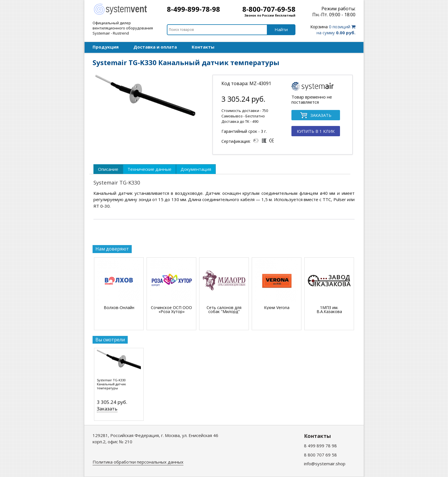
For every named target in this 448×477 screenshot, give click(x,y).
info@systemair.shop (325, 464)
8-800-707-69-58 (269, 9)
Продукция (106, 47)
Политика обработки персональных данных (138, 462)
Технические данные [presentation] (149, 169)
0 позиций (333, 30)
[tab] (108, 169)
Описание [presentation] (108, 169)
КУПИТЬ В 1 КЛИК (316, 131)
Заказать (107, 409)
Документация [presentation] (196, 169)
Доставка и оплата (155, 47)
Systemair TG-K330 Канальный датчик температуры (111, 384)
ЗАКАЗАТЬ (316, 116)
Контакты (203, 47)
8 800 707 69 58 (320, 455)
